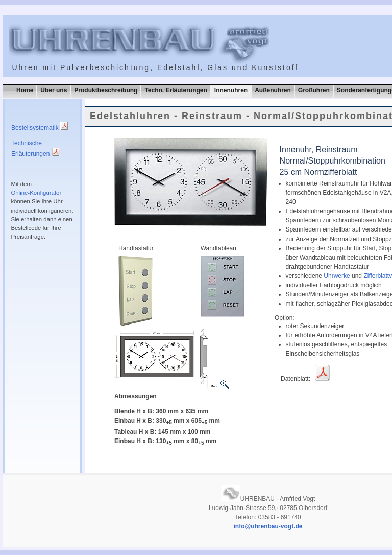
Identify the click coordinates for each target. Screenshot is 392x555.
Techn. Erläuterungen (176, 90)
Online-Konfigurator (36, 193)
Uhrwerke (337, 276)
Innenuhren (231, 90)
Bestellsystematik (40, 128)
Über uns (54, 90)
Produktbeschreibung (106, 90)
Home (25, 90)
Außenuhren (273, 90)
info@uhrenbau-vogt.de (268, 526)
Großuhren (314, 90)
